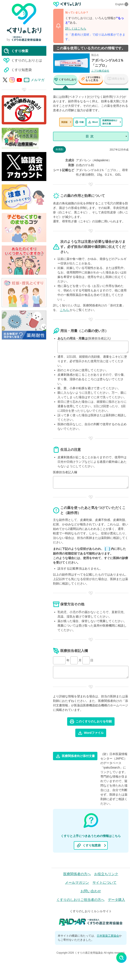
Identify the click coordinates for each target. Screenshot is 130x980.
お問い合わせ (91, 891)
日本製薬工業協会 (108, 936)
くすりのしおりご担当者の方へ (80, 900)
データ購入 (116, 900)
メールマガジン (77, 883)
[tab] (65, 80)
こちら (65, 310)
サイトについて (104, 883)
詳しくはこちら (76, 29)
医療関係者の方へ (77, 874)
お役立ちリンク (106, 874)
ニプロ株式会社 (100, 71)
